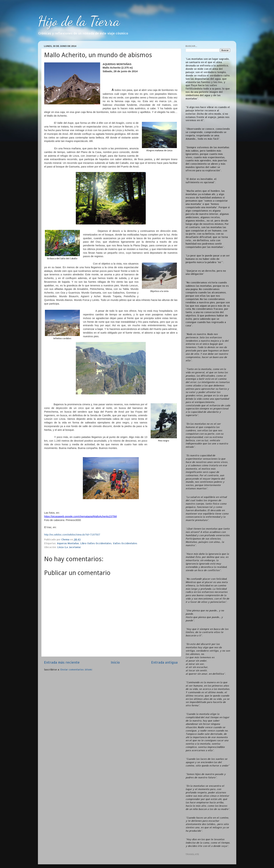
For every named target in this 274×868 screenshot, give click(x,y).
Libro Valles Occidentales (96, 543)
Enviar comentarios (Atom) (76, 669)
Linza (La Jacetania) (69, 547)
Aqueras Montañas (68, 543)
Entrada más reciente (62, 662)
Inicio (115, 662)
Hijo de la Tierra (79, 21)
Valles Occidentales (125, 543)
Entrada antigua (164, 662)
